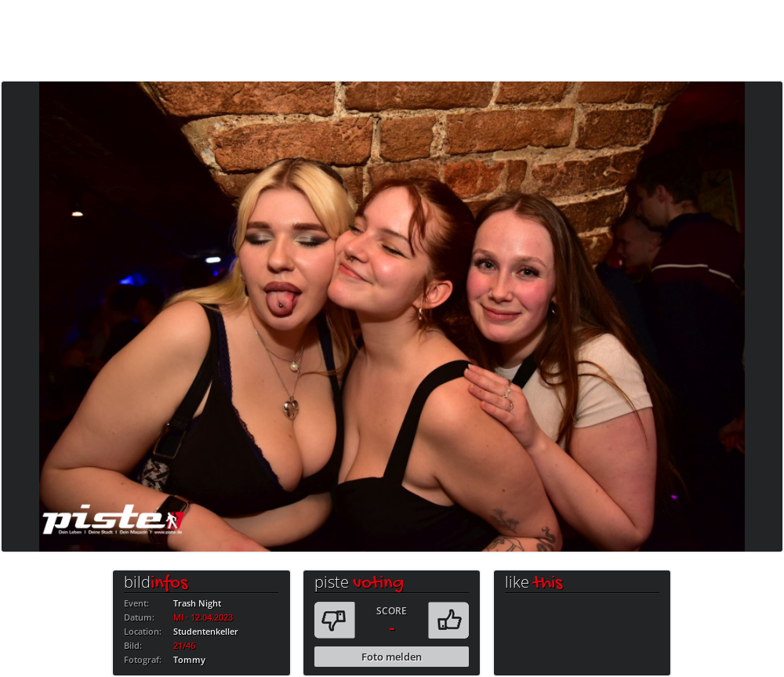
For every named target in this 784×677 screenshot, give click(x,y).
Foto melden (392, 657)
